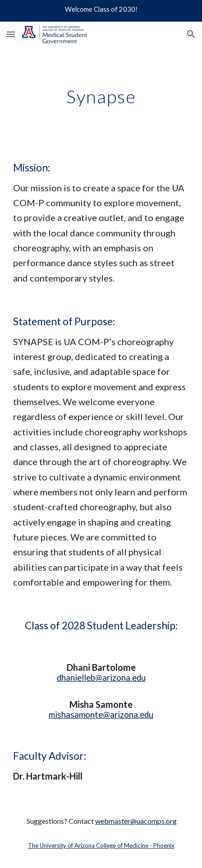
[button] (11, 34)
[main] (101, 97)
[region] (101, 11)
